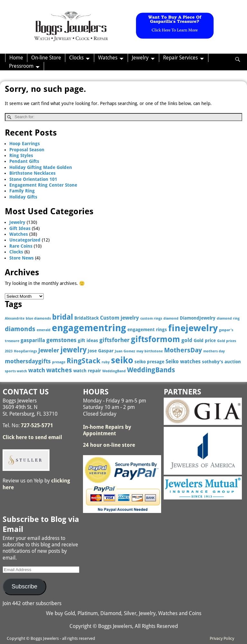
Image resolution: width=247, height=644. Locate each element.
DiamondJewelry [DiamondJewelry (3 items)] (198, 318)
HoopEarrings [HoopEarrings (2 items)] (25, 351)
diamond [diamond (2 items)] (171, 318)
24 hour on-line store (109, 445)
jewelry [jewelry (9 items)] (73, 350)
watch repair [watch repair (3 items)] (87, 371)
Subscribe (24, 587)
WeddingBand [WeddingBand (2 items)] (114, 371)
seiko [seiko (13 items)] (122, 360)
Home (16, 58)
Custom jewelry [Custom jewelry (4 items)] (119, 318)
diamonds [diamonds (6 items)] (20, 329)
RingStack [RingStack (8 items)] (83, 361)
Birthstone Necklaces (32, 173)
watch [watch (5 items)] (37, 370)
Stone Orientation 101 (33, 179)
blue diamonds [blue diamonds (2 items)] (38, 318)
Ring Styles (21, 155)
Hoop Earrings (25, 144)
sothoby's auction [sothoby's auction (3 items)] (221, 362)
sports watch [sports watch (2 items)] (16, 371)
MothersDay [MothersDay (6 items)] (183, 350)
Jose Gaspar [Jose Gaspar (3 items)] (101, 351)
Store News (22, 258)
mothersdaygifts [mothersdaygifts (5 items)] (28, 361)
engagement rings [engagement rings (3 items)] (147, 330)
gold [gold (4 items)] (187, 340)
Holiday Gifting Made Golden (41, 167)
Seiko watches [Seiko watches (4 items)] (183, 362)
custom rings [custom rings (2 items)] (151, 318)
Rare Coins (21, 246)
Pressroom (21, 66)
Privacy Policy (222, 638)
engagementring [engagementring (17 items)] (89, 328)
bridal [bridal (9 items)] (63, 317)
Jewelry (140, 58)
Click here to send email (32, 437)
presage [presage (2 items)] (59, 362)
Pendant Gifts (24, 161)
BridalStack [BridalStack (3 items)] (87, 318)
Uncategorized (25, 240)
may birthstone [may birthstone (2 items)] (150, 351)
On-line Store (46, 58)
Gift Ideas (20, 228)
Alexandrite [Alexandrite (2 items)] (15, 318)
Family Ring (22, 191)
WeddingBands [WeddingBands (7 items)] (151, 370)
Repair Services (180, 58)
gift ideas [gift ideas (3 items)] (88, 340)
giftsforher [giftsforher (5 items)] (114, 340)
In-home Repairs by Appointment (107, 430)
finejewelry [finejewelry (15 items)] (193, 328)
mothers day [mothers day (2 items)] (214, 351)
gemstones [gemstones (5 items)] (61, 340)
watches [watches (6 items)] (59, 370)
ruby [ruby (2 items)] (106, 362)
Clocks (76, 58)
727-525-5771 (37, 425)
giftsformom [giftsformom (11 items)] (156, 339)
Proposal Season (27, 150)
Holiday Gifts (23, 197)
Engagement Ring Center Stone (43, 185)
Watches (108, 58)
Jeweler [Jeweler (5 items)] (49, 350)
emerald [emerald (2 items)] (44, 330)
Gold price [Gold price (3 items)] (205, 340)
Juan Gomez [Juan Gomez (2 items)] (125, 351)
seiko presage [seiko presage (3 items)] (149, 362)
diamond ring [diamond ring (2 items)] (228, 318)
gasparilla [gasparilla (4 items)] (33, 340)
